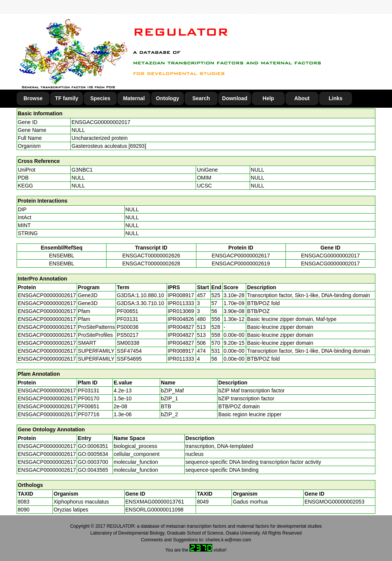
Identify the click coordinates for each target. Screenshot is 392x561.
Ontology (167, 98)
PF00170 (89, 398)
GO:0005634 (93, 454)
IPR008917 (181, 295)
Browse (33, 98)
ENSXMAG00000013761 (155, 502)
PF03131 (89, 391)
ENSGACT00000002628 (151, 263)
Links (336, 98)
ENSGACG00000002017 (101, 122)
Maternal (134, 98)
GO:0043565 (93, 470)
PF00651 (89, 406)
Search (201, 98)
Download (235, 98)
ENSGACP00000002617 (241, 256)
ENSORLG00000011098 (154, 510)
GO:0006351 (93, 446)
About (302, 98)
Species (100, 98)
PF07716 (89, 414)
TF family (67, 98)
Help (268, 98)
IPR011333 (181, 303)
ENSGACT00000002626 (151, 256)
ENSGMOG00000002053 (334, 502)
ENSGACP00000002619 (241, 263)
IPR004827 (181, 327)
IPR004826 (181, 319)
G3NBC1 (82, 170)
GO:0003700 (93, 462)
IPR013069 (181, 311)
